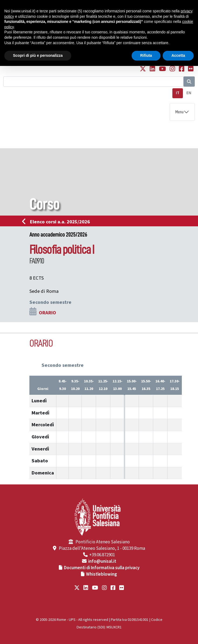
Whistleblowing (102, 574)
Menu (180, 112)
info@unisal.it (102, 561)
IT (178, 93)
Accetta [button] (178, 55)
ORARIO (47, 313)
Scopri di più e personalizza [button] (38, 55)
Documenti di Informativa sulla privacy (102, 568)
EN (189, 93)
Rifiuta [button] (146, 55)
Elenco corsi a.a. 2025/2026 (58, 222)
